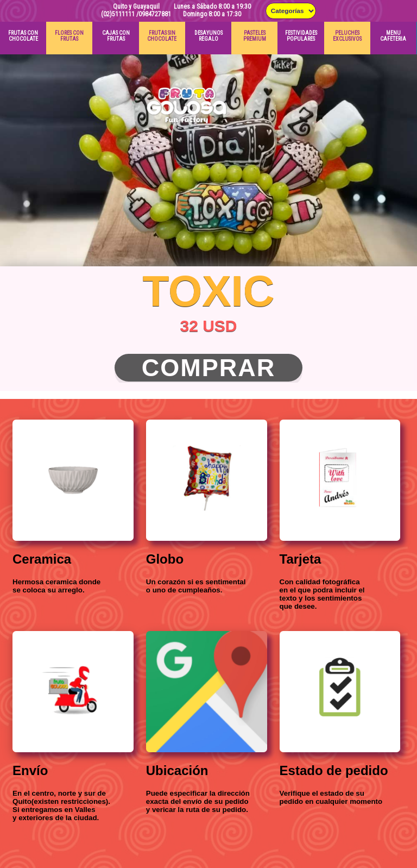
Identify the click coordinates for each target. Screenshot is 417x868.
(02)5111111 (118, 14)
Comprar (209, 368)
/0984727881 (154, 14)
